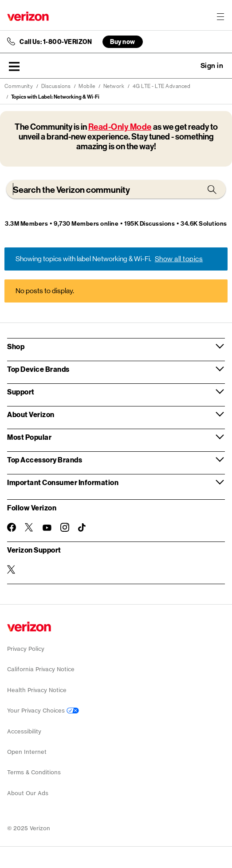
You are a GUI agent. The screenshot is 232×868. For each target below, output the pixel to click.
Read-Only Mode (120, 127)
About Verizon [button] (31, 414)
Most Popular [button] (29, 437)
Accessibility (24, 731)
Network (114, 86)
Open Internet (27, 752)
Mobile (87, 86)
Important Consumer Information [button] (63, 482)
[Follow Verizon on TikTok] (83, 528)
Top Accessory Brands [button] (45, 460)
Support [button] (21, 392)
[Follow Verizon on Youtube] (47, 528)
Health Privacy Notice (37, 690)
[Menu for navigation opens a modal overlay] (220, 16)
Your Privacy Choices (43, 711)
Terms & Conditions (34, 772)
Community (19, 86)
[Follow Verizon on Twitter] (29, 527)
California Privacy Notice (41, 669)
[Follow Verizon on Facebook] (12, 527)
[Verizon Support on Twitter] (12, 569)
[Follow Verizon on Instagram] (65, 527)
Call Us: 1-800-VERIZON (56, 42)
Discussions (56, 86)
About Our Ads (28, 793)
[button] (14, 66)
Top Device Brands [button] (38, 369)
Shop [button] (16, 346)
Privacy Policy (26, 649)
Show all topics (179, 259)
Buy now (123, 42)
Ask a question (188, 66)
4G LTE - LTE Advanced (162, 86)
